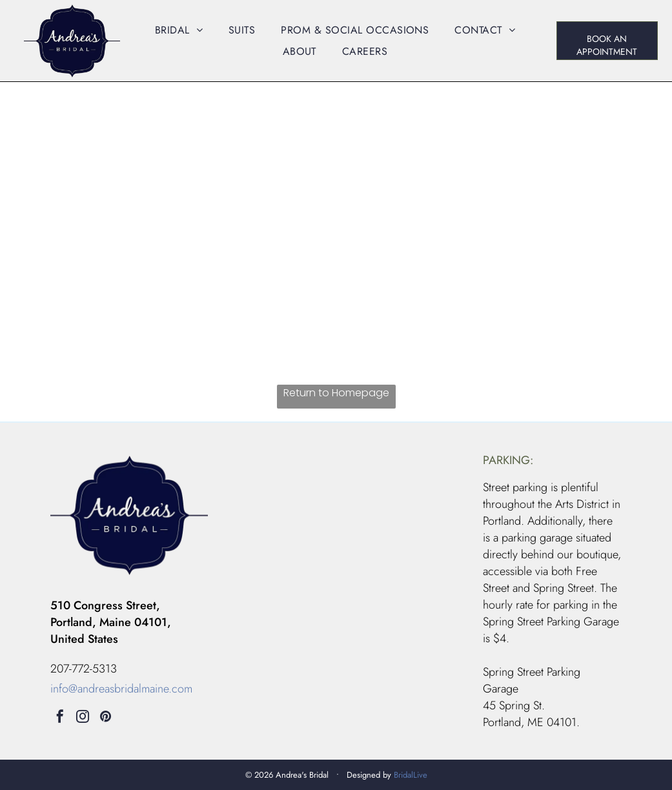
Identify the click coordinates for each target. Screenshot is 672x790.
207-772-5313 (84, 669)
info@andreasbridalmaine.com (121, 689)
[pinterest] (105, 718)
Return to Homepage (336, 393)
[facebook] (60, 718)
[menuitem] (179, 30)
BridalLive (411, 775)
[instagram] (83, 718)
